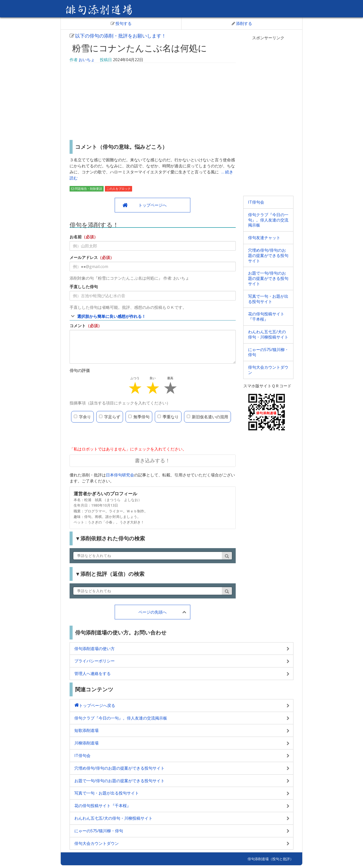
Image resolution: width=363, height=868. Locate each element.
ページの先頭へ (153, 612)
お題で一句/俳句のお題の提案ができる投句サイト (268, 278)
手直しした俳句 (84, 287)
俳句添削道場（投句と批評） (270, 859)
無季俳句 (139, 417)
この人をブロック (118, 189)
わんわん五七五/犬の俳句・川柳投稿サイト (268, 334)
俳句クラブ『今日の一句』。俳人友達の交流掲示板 (268, 220)
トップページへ (153, 205)
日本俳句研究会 (120, 475)
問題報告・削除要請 (87, 189)
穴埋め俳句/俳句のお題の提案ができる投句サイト (268, 255)
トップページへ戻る (97, 705)
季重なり (168, 417)
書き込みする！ (153, 460)
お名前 (76, 237)
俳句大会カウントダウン (268, 370)
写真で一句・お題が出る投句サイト (268, 299)
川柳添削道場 (86, 743)
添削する (242, 23)
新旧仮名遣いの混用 (207, 417)
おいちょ (87, 60)
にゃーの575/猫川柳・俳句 (268, 352)
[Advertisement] (153, 102)
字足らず (110, 417)
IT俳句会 (256, 202)
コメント (78, 326)
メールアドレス (84, 257)
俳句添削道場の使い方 (95, 649)
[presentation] (108, 435)
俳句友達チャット (264, 238)
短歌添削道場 (86, 730)
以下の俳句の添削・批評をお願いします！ (118, 36)
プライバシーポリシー (95, 661)
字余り (82, 417)
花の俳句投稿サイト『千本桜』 (266, 316)
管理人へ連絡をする (93, 673)
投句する (121, 23)
